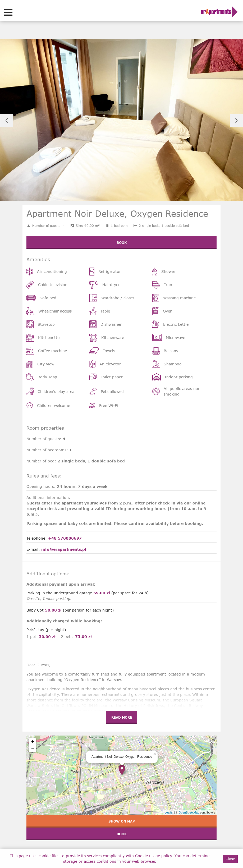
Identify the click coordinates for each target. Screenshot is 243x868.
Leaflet (169, 812)
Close (230, 859)
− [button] (33, 748)
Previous (7, 121)
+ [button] (33, 742)
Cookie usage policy (153, 856)
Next (236, 121)
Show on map (122, 821)
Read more (122, 717)
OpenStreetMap (189, 812)
